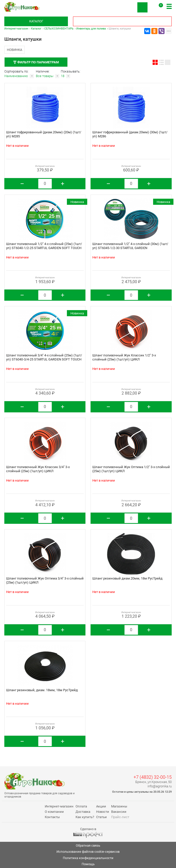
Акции (101, 806)
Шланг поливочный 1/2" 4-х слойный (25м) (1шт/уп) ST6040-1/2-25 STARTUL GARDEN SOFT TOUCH (44, 246)
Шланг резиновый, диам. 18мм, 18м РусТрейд (42, 690)
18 (63, 76)
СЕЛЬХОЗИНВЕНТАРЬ (59, 29)
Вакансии (119, 812)
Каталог (36, 21)
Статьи (101, 817)
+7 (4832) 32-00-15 (153, 777)
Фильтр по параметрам (36, 62)
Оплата (81, 806)
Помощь (88, 864)
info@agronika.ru (160, 786)
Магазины (119, 806)
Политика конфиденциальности (88, 858)
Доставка (83, 812)
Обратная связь (88, 845)
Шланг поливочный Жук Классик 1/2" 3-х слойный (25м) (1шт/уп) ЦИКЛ (124, 357)
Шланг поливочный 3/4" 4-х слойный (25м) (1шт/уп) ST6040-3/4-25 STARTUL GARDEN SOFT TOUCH (44, 357)
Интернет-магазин (16, 29)
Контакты (52, 817)
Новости (103, 812)
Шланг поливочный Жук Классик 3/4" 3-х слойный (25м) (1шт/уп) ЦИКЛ (38, 469)
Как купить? (85, 817)
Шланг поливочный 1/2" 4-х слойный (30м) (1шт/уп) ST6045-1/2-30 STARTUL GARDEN (130, 246)
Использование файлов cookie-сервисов (88, 852)
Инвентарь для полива (91, 29)
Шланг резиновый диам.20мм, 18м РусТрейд (127, 578)
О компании (54, 812)
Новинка (14, 50)
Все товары (45, 76)
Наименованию (16, 76)
